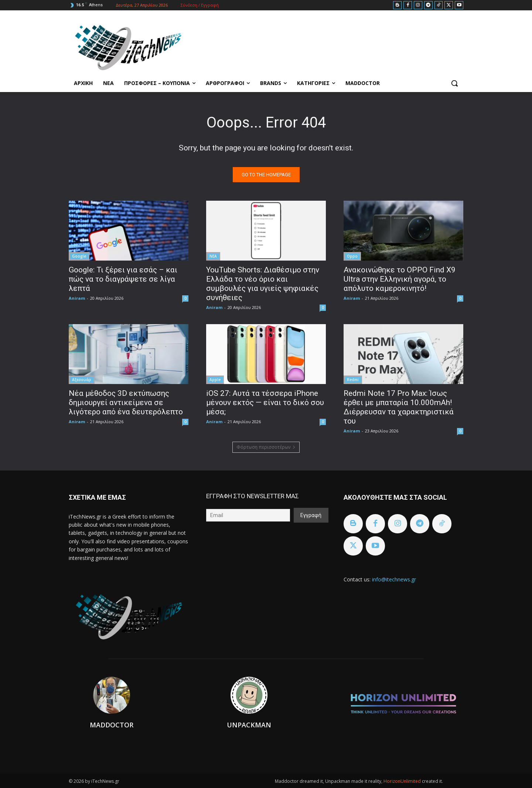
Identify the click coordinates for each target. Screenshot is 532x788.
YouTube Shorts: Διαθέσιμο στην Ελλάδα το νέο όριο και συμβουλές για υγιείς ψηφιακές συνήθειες (263, 284)
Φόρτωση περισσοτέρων (266, 447)
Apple (215, 380)
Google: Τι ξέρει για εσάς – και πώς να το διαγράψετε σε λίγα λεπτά (123, 279)
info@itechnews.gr (394, 579)
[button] (454, 83)
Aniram (77, 298)
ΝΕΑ (213, 256)
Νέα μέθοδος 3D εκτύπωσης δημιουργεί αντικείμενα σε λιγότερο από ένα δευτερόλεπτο (126, 403)
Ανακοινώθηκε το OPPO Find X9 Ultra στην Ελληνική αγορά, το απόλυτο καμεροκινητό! (400, 279)
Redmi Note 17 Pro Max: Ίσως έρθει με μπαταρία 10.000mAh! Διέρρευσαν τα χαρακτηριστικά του (399, 407)
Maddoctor (112, 725)
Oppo (352, 256)
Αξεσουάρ (82, 380)
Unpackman (249, 725)
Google (79, 256)
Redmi (353, 380)
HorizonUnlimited (403, 781)
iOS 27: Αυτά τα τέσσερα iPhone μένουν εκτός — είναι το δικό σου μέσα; (265, 403)
